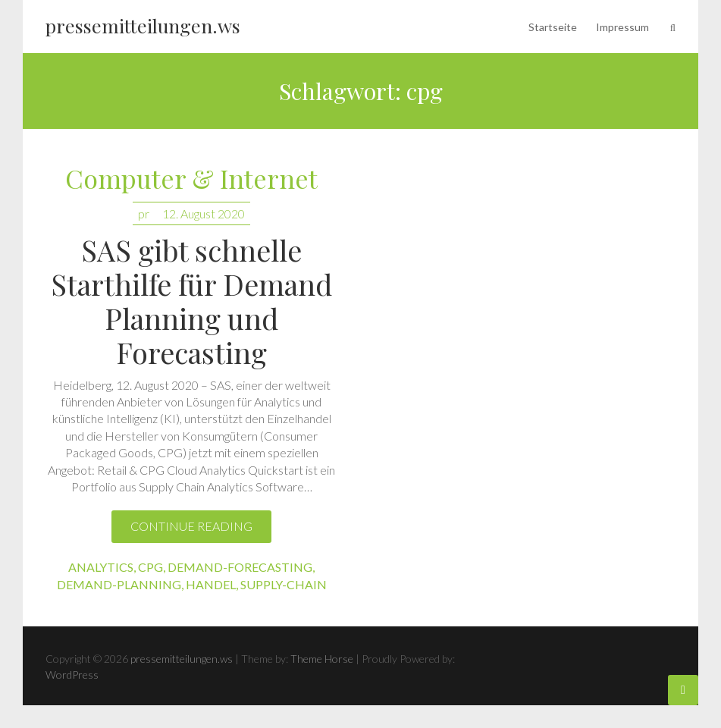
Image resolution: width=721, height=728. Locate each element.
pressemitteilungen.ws (143, 25)
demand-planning (119, 584)
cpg (150, 567)
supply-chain (284, 584)
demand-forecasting (240, 567)
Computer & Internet (191, 179)
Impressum (622, 27)
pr (144, 213)
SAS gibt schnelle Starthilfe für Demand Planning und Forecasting (191, 301)
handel (211, 584)
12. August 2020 (204, 213)
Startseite (553, 27)
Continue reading (191, 526)
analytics (101, 567)
